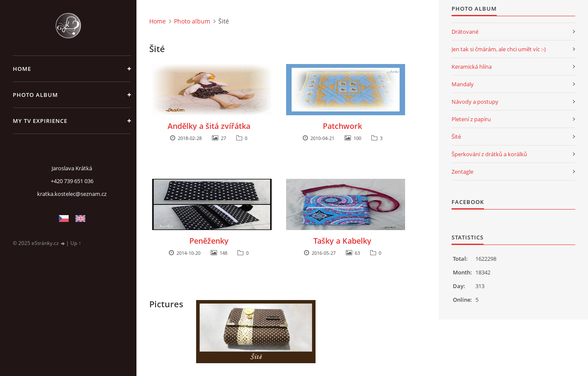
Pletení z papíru (471, 119)
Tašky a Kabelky (342, 241)
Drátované (465, 32)
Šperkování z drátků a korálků (489, 154)
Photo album (35, 95)
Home (22, 69)
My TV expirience (40, 121)
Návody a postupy (475, 102)
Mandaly (463, 84)
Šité (456, 137)
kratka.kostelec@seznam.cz (72, 194)
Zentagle (462, 172)
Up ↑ (76, 243)
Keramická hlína (472, 67)
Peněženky (209, 241)
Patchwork (342, 126)
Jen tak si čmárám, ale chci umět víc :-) (499, 49)
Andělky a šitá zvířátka (209, 126)
